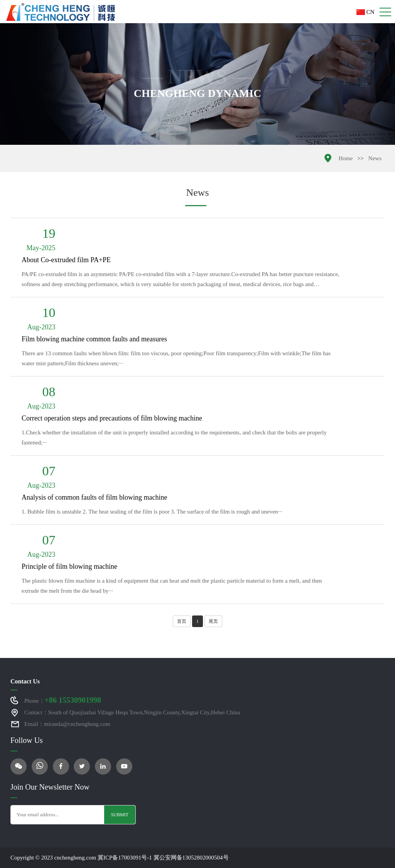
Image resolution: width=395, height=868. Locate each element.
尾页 (213, 621)
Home (346, 158)
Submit (120, 815)
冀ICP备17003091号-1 (125, 858)
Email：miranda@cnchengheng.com (67, 724)
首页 (182, 621)
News (375, 158)
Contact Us (25, 681)
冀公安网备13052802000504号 (191, 858)
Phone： (63, 700)
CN (365, 12)
